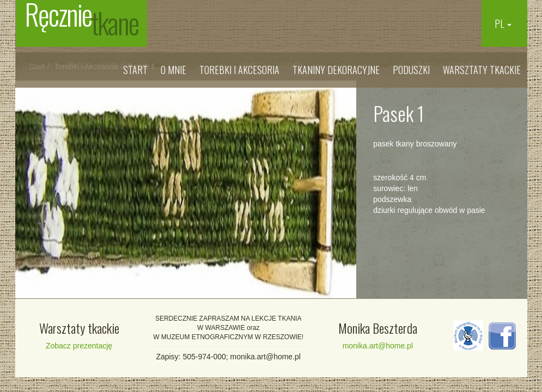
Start (135, 70)
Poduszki (411, 70)
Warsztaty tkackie (482, 70)
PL (503, 23)
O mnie (173, 70)
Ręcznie (81, 22)
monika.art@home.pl (378, 346)
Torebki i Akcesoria (239, 70)
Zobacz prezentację (79, 346)
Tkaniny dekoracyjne (336, 70)
